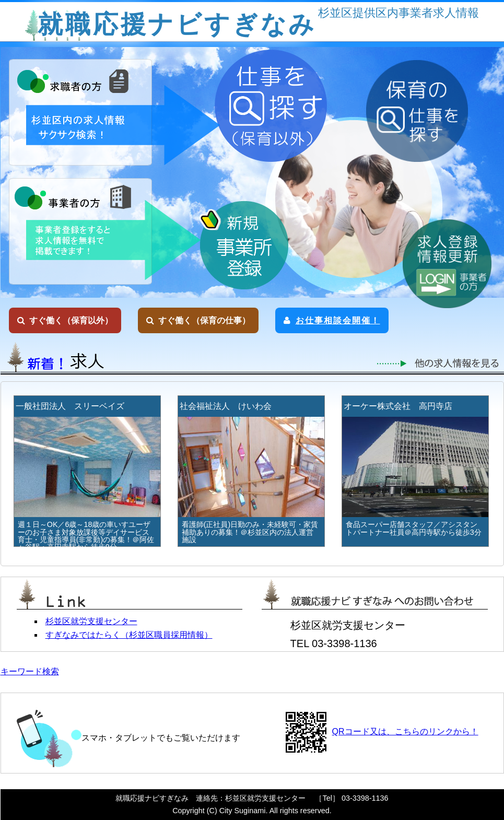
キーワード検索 (30, 671)
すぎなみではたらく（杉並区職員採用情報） (129, 635)
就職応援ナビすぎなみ (177, 24)
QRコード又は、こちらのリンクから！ (405, 731)
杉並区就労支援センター (91, 621)
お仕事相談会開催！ (332, 320)
